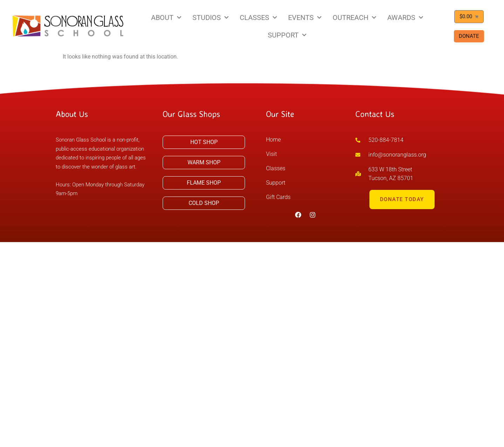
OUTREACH (354, 18)
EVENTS (305, 18)
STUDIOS (210, 18)
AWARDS (405, 18)
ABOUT (166, 18)
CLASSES (258, 18)
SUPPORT (287, 35)
